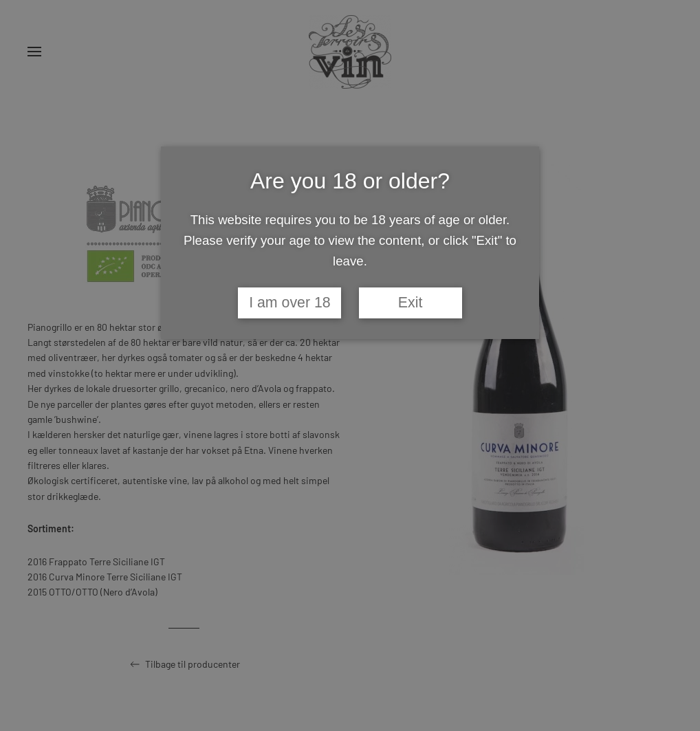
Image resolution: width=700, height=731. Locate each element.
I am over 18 (290, 303)
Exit (411, 303)
